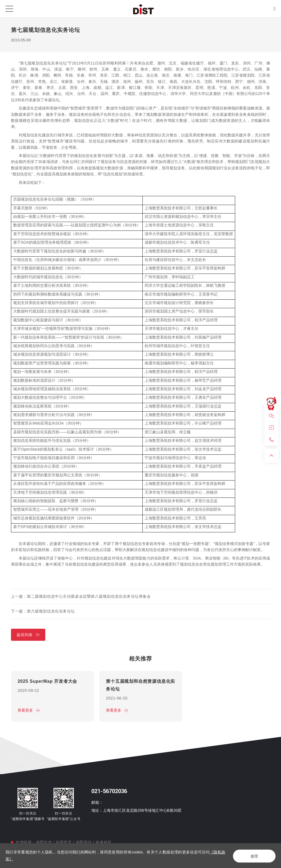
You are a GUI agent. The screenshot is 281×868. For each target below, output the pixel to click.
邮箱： (97, 802)
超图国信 (84, 842)
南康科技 (103, 842)
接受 (252, 856)
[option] (52, 697)
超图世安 (64, 842)
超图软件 (45, 842)
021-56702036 (109, 791)
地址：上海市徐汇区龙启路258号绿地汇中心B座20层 (136, 811)
